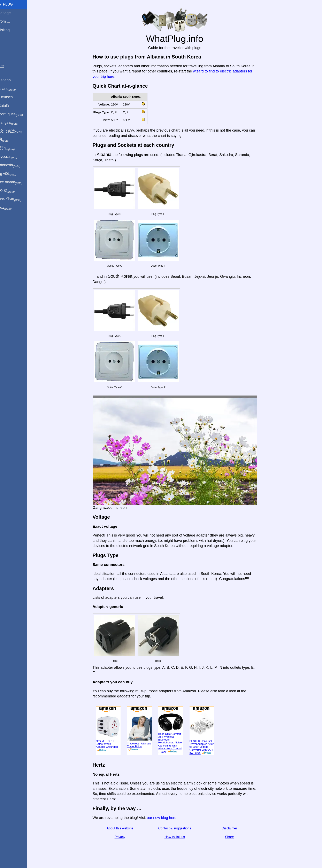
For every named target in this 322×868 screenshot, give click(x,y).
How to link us (179, 837)
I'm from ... (11, 21)
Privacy (125, 837)
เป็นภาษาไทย (17, 199)
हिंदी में (11, 140)
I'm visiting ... (13, 30)
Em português (17, 114)
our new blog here (166, 818)
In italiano (14, 89)
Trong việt (14, 174)
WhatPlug (12, 4)
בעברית (12, 208)
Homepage (11, 13)
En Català (10, 106)
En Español (12, 80)
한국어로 (13, 191)
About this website (125, 828)
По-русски (14, 157)
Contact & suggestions (179, 828)
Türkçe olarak (17, 182)
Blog (6, 45)
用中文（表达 (17, 131)
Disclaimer (234, 828)
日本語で (13, 148)
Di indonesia (16, 165)
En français (15, 123)
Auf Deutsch (12, 97)
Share (234, 837)
